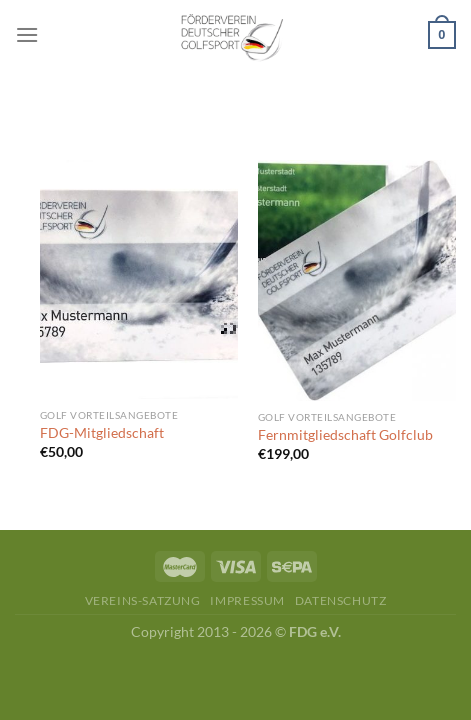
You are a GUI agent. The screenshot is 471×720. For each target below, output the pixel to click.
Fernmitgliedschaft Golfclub (345, 435)
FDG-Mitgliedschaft (102, 433)
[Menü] (27, 34)
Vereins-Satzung (143, 600)
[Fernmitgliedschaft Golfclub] (357, 280)
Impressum (247, 600)
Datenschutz (341, 600)
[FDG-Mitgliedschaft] (139, 279)
